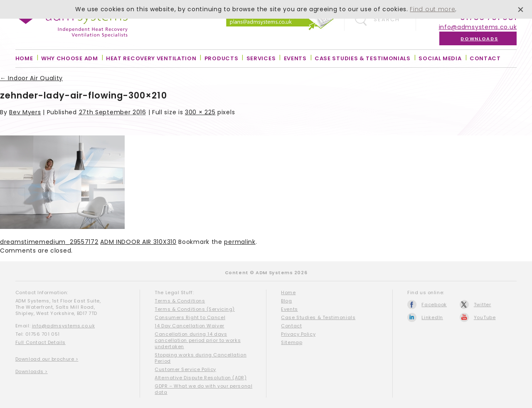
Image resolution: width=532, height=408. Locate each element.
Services (261, 58)
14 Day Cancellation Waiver (189, 326)
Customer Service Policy (185, 369)
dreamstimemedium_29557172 (49, 242)
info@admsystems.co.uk (478, 27)
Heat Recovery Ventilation (151, 58)
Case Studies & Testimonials (363, 58)
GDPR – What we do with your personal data (203, 389)
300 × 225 (200, 112)
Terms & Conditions (180, 301)
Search (387, 19)
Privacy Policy (298, 334)
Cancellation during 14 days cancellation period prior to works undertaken (198, 340)
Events (295, 58)
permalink (240, 242)
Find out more (432, 9)
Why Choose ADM (70, 58)
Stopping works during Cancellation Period (201, 358)
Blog (286, 301)
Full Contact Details (41, 342)
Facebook (434, 305)
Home (24, 58)
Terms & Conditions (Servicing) (195, 309)
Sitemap (292, 342)
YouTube (485, 317)
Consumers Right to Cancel (190, 317)
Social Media (440, 58)
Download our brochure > (47, 359)
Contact (485, 58)
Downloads (479, 39)
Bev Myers (25, 112)
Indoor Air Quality (31, 78)
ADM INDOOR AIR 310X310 (138, 242)
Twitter (483, 305)
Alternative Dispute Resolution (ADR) (201, 378)
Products (222, 58)
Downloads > (32, 371)
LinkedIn (432, 317)
